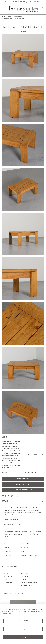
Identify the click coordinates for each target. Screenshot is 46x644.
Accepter (23, 637)
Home (4, 16)
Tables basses (18, 16)
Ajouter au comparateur (23, 490)
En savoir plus (23, 621)
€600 (4, 437)
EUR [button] (6, 2)
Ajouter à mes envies (23, 484)
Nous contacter (23, 479)
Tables (10, 16)
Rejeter (23, 629)
